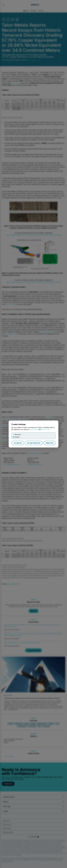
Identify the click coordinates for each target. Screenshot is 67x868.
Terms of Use (45, 430)
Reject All (49, 443)
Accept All (18, 443)
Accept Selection (34, 443)
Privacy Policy (34, 430)
